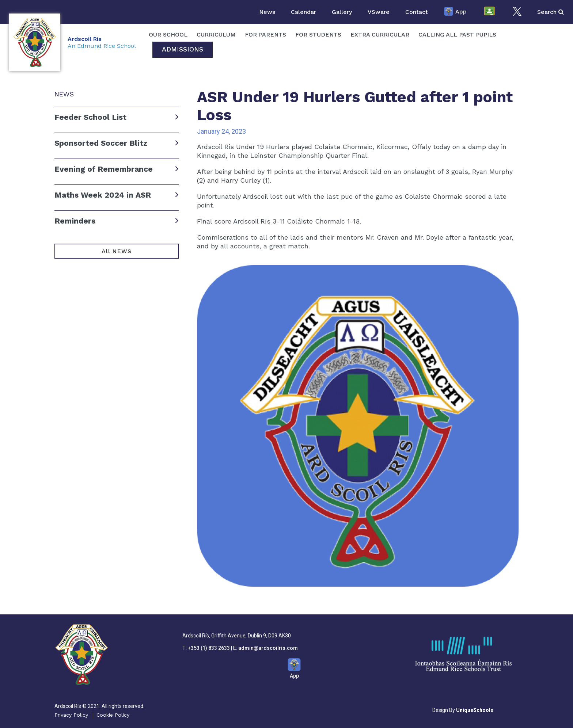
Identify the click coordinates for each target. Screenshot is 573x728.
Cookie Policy (113, 715)
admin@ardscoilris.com (268, 648)
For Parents (265, 35)
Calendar (303, 12)
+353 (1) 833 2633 (209, 648)
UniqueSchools (475, 710)
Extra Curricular (380, 35)
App (455, 12)
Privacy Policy (71, 715)
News (267, 12)
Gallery (342, 12)
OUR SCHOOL (168, 35)
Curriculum (216, 35)
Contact (417, 12)
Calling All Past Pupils (457, 35)
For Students (318, 35)
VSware (379, 12)
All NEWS (116, 251)
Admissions (183, 49)
